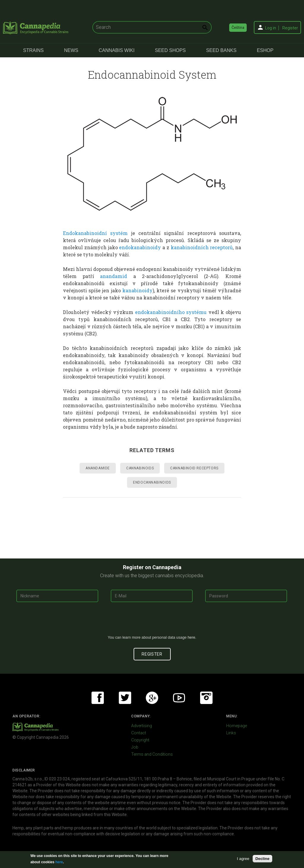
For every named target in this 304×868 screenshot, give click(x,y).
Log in (271, 28)
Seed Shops (170, 50)
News (71, 50)
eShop (265, 50)
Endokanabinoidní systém (95, 233)
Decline (262, 859)
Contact (139, 733)
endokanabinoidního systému (171, 312)
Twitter (125, 698)
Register (290, 28)
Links (231, 733)
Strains (33, 50)
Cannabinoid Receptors (194, 468)
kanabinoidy (137, 290)
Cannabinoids (140, 468)
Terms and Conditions (152, 754)
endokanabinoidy (140, 247)
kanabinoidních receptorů (202, 247)
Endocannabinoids (152, 482)
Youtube (179, 698)
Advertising (142, 726)
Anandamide (98, 468)
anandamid (114, 276)
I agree (243, 859)
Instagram (206, 698)
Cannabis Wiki (117, 50)
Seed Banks (221, 50)
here (191, 637)
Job (135, 747)
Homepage (237, 726)
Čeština (238, 27)
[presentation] (152, 621)
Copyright (140, 740)
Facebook (98, 698)
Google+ (152, 698)
